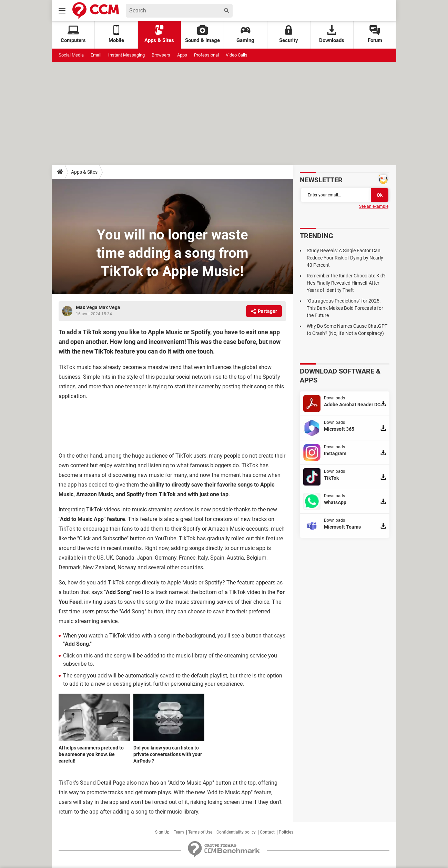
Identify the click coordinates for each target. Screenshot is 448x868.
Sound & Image (202, 34)
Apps (182, 55)
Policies (286, 832)
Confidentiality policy (236, 832)
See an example (374, 206)
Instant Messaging (126, 55)
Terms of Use (200, 832)
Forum (375, 34)
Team (179, 832)
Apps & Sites (159, 34)
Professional (206, 55)
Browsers (161, 55)
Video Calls (237, 55)
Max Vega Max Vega (98, 307)
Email (96, 55)
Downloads (332, 34)
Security (289, 34)
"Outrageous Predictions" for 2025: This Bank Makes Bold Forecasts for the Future (345, 308)
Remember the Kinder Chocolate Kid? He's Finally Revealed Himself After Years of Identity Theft (346, 283)
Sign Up (162, 832)
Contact (267, 832)
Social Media (71, 55)
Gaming (245, 34)
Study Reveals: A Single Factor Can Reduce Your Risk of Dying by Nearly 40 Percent (345, 258)
